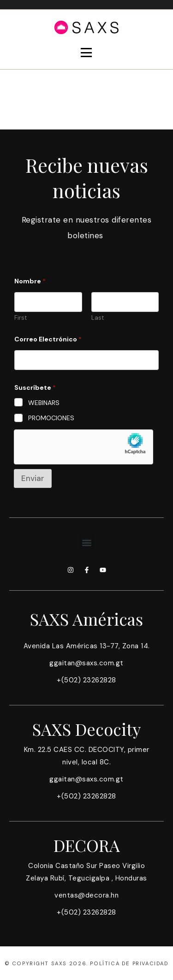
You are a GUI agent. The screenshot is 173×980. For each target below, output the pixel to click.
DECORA (87, 845)
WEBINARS (44, 403)
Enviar (33, 478)
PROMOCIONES (51, 418)
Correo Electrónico (48, 339)
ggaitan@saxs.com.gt (86, 663)
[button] (86, 543)
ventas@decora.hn (86, 895)
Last (98, 318)
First (21, 318)
